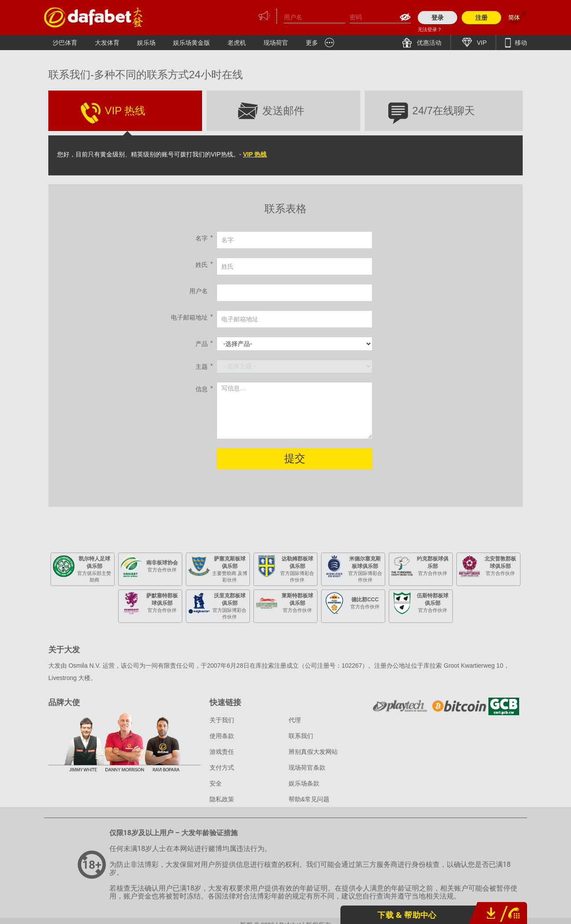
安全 (216, 783)
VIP (481, 43)
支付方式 (222, 768)
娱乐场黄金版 (192, 43)
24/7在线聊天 (444, 111)
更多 (312, 43)
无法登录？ (430, 29)
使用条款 (222, 736)
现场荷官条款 (307, 768)
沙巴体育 (65, 43)
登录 (437, 18)
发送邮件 (283, 111)
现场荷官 (276, 43)
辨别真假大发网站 (313, 752)
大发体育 (107, 43)
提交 (295, 458)
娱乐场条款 (304, 783)
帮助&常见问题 (309, 799)
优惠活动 (428, 43)
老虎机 (237, 43)
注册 (481, 18)
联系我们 (301, 736)
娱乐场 (146, 43)
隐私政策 (222, 799)
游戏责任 (222, 752)
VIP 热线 (125, 111)
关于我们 (222, 720)
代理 (295, 720)
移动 (520, 43)
